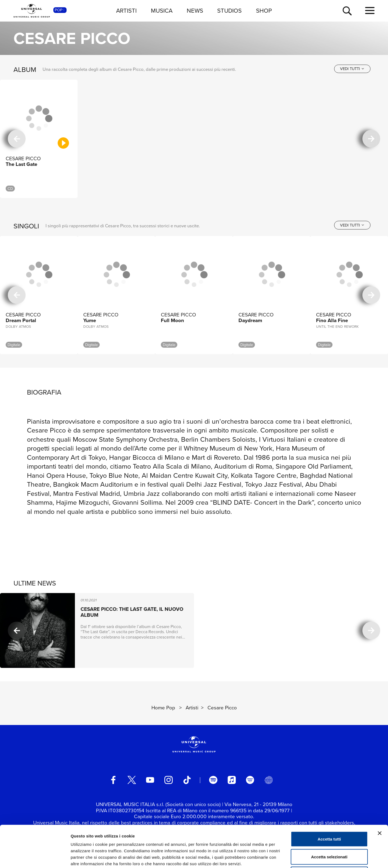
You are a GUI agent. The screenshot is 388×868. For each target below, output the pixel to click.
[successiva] (371, 139)
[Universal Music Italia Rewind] (268, 780)
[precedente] (17, 139)
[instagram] (168, 780)
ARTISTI (126, 11)
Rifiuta (329, 833)
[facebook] (113, 780)
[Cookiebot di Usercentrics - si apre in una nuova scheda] (35, 857)
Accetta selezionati (329, 815)
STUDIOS (229, 11)
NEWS (195, 11)
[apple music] (232, 780)
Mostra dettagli (283, 857)
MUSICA (162, 11)
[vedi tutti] (352, 69)
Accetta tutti (329, 797)
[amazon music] (250, 780)
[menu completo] (370, 11)
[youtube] (150, 780)
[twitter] (132, 780)
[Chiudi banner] (380, 792)
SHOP (264, 11)
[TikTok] (187, 780)
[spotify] (213, 780)
